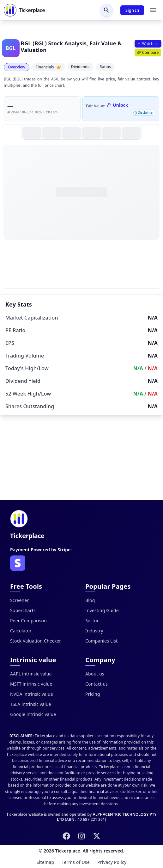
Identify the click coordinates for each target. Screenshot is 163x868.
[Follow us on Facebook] (66, 836)
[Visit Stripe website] (18, 563)
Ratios (105, 67)
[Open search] (106, 10)
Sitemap (45, 862)
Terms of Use (76, 862)
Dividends (80, 67)
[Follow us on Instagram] (81, 836)
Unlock (118, 105)
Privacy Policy (112, 862)
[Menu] (153, 10)
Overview (17, 67)
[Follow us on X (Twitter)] (97, 836)
